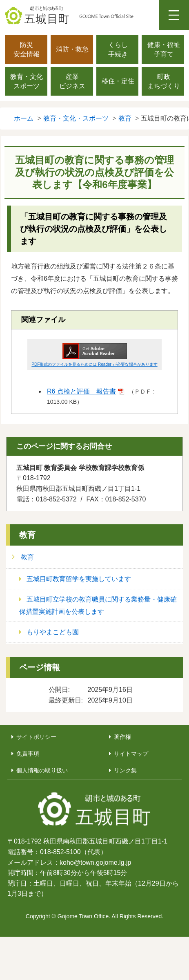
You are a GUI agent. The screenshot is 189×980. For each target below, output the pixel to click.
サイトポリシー (36, 737)
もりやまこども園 (53, 632)
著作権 (122, 737)
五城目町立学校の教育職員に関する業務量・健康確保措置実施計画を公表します (98, 605)
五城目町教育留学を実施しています (79, 579)
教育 (27, 535)
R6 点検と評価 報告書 (81, 391)
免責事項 (28, 754)
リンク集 (125, 770)
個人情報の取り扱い (42, 770)
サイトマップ (131, 754)
